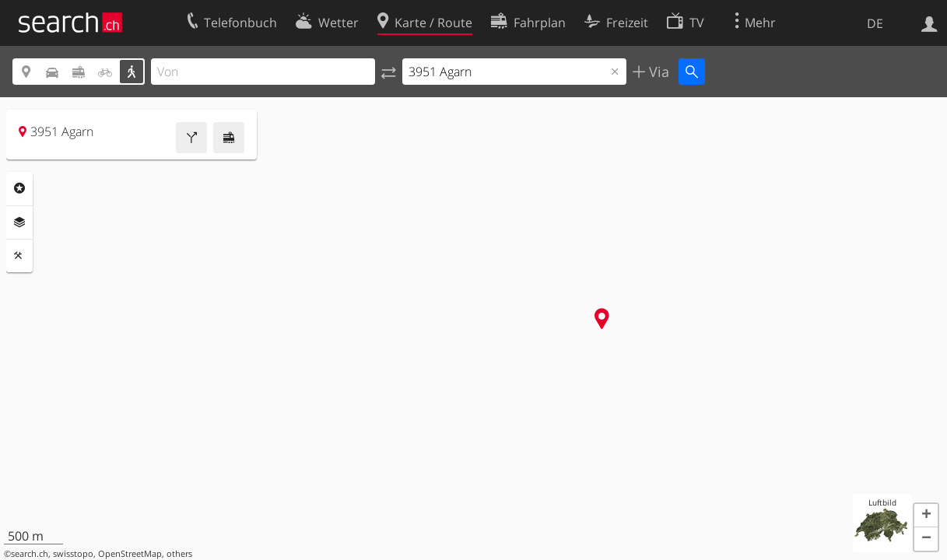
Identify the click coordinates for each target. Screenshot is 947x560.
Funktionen (19, 256)
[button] (926, 516)
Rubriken (19, 188)
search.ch (30, 554)
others (179, 554)
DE (875, 23)
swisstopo (73, 554)
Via (657, 72)
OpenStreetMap (130, 554)
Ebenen (19, 222)
